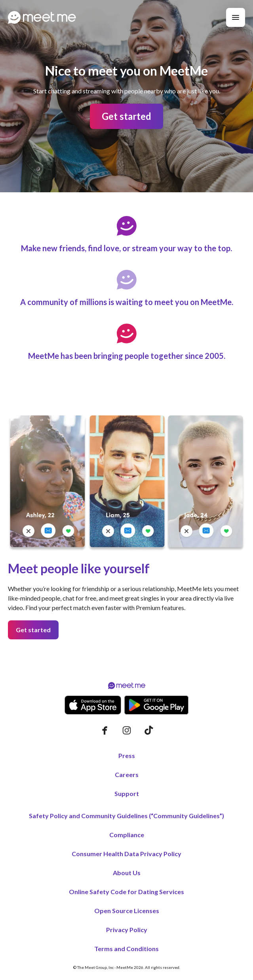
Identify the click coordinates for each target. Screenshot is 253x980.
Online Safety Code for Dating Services (126, 892)
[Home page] (42, 17)
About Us (127, 873)
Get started (126, 116)
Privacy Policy (127, 930)
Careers (127, 774)
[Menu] (236, 17)
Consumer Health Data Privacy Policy (126, 854)
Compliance (127, 835)
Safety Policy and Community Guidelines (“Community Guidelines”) (126, 816)
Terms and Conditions (126, 949)
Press (127, 755)
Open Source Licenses (127, 911)
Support (127, 793)
